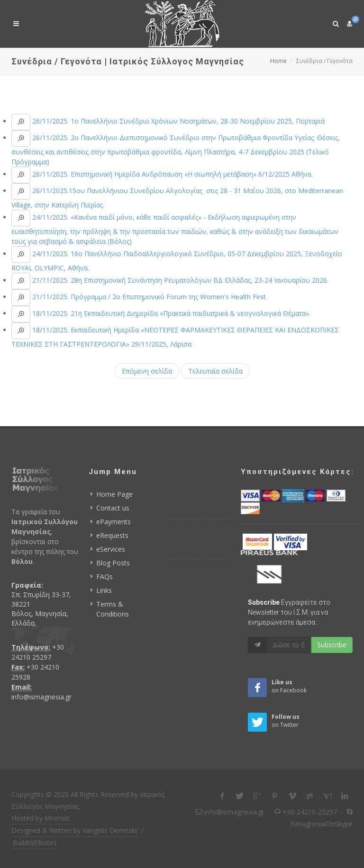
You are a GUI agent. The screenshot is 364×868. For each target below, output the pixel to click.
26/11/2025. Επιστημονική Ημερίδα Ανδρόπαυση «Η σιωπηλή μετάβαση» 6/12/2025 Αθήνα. (172, 174)
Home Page (114, 494)
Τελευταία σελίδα (215, 371)
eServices (111, 549)
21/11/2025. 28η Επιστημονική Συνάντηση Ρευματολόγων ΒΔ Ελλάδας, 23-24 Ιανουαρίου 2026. (179, 280)
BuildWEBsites (35, 843)
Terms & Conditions (113, 609)
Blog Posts (113, 563)
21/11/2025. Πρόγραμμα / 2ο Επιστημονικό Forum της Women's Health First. (149, 297)
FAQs (105, 577)
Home (278, 61)
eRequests (112, 535)
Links (104, 590)
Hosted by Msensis (41, 818)
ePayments (114, 522)
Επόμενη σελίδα (147, 371)
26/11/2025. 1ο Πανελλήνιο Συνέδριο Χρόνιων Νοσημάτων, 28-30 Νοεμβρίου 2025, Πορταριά (177, 121)
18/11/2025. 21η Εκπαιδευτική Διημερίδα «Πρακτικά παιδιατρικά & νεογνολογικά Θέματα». (170, 313)
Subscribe (332, 645)
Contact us (113, 508)
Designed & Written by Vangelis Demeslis (75, 830)
